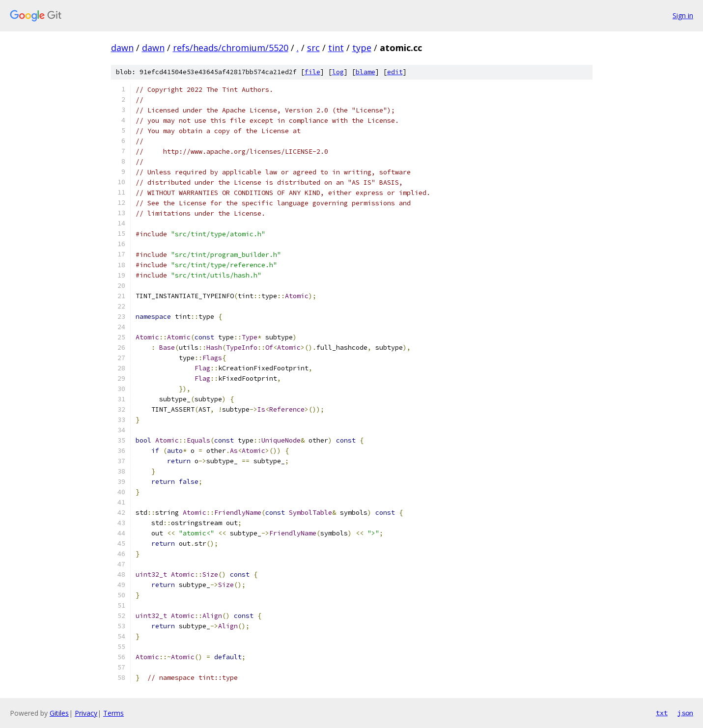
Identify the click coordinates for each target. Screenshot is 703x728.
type (362, 48)
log (338, 72)
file (312, 72)
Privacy (86, 713)
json (685, 713)
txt (662, 713)
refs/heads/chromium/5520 (231, 48)
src (313, 48)
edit (395, 72)
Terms (113, 713)
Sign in (683, 15)
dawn (122, 48)
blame (366, 72)
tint (336, 48)
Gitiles (59, 713)
